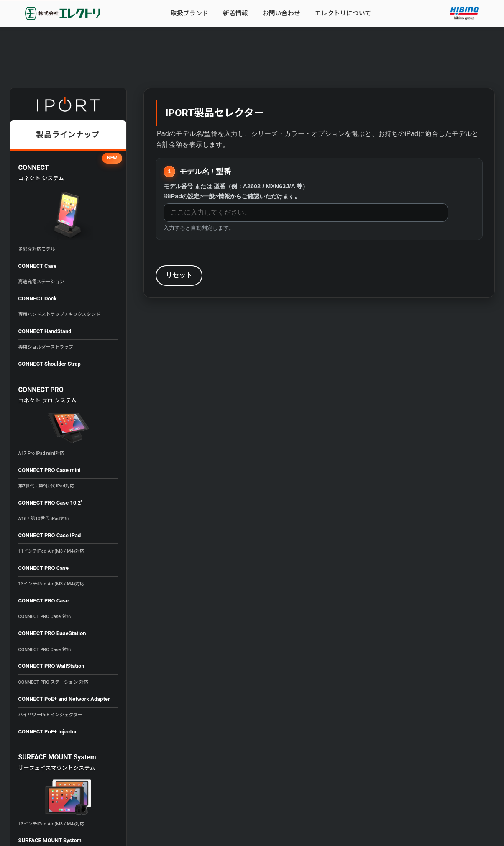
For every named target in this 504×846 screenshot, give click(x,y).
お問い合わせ (281, 13)
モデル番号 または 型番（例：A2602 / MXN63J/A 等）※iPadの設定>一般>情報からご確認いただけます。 (236, 191)
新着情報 (235, 13)
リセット (179, 275)
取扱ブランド (189, 13)
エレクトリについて (343, 13)
